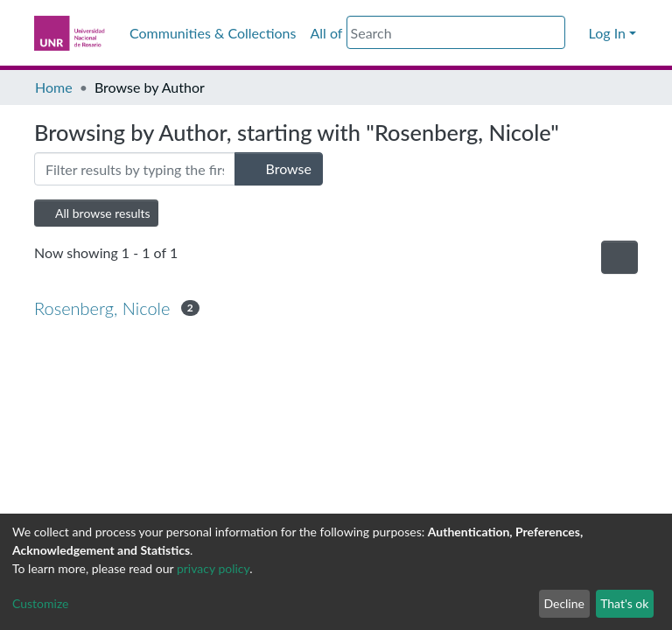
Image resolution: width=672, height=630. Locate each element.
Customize (41, 603)
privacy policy (213, 568)
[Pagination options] (619, 257)
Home (54, 87)
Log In (607, 33)
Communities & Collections (213, 33)
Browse (279, 168)
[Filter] (135, 169)
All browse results (96, 213)
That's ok (624, 603)
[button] (576, 33)
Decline (564, 603)
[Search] (456, 32)
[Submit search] (554, 33)
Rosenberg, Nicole (102, 308)
